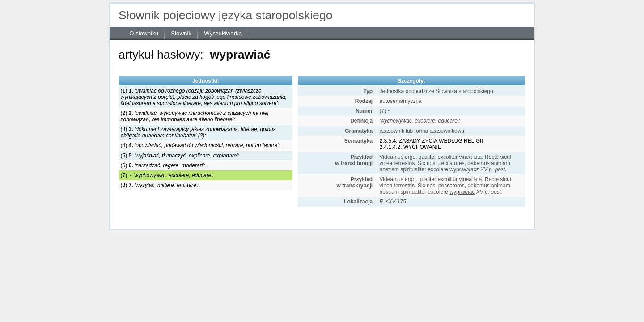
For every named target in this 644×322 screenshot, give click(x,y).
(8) (160, 185)
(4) (200, 145)
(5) (180, 156)
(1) (204, 97)
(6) (163, 165)
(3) (198, 132)
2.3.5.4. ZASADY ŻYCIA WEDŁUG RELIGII (431, 141)
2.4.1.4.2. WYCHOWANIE (411, 147)
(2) (195, 116)
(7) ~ (167, 175)
